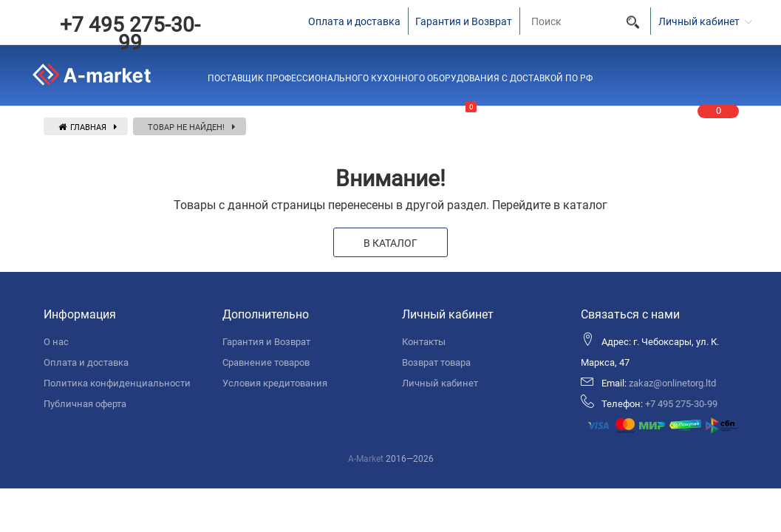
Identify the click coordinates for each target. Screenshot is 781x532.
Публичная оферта (85, 404)
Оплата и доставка (354, 21)
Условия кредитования (275, 383)
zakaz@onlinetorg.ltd (672, 383)
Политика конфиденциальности (117, 383)
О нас (56, 342)
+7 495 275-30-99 (130, 34)
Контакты (424, 342)
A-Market (366, 459)
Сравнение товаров (266, 362)
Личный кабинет (440, 383)
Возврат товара (436, 362)
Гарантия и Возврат (464, 21)
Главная (82, 127)
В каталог (390, 243)
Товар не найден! (186, 127)
